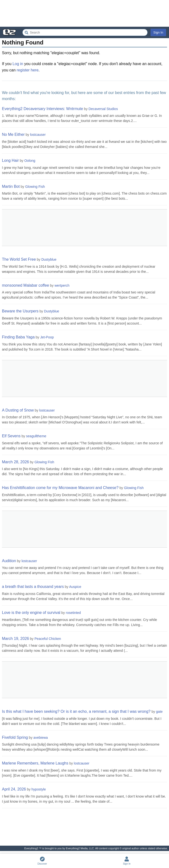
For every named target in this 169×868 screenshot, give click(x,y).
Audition (9, 561)
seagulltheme (36, 436)
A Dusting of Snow (18, 410)
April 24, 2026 (14, 789)
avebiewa (40, 738)
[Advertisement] (84, 13)
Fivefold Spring (15, 737)
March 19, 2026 (15, 639)
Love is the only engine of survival (31, 613)
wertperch (62, 285)
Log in (18, 64)
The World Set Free (19, 259)
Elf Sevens (11, 436)
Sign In (158, 32)
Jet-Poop (47, 337)
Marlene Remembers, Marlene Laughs (35, 763)
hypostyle (39, 789)
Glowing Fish (35, 187)
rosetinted (73, 613)
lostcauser (38, 135)
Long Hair (10, 160)
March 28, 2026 (15, 462)
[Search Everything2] (85, 32)
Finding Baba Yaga (18, 337)
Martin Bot (11, 186)
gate (159, 712)
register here (28, 70)
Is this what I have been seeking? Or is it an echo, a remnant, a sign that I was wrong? (76, 711)
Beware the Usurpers (20, 311)
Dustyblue (49, 259)
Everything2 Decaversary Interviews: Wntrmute (42, 109)
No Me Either (13, 134)
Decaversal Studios (103, 109)
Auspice (75, 587)
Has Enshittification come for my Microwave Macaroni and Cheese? (60, 488)
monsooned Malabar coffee (26, 285)
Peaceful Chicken (48, 639)
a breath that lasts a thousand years (33, 587)
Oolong (30, 161)
